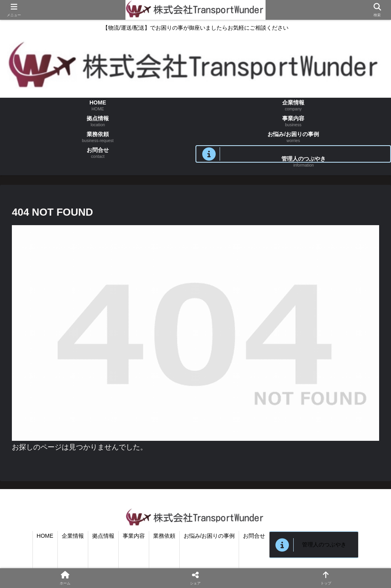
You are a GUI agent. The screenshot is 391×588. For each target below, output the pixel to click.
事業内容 (134, 536)
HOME (45, 536)
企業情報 (73, 536)
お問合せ (254, 536)
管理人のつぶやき (324, 544)
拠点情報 (103, 536)
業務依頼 (164, 536)
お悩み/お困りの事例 (209, 536)
